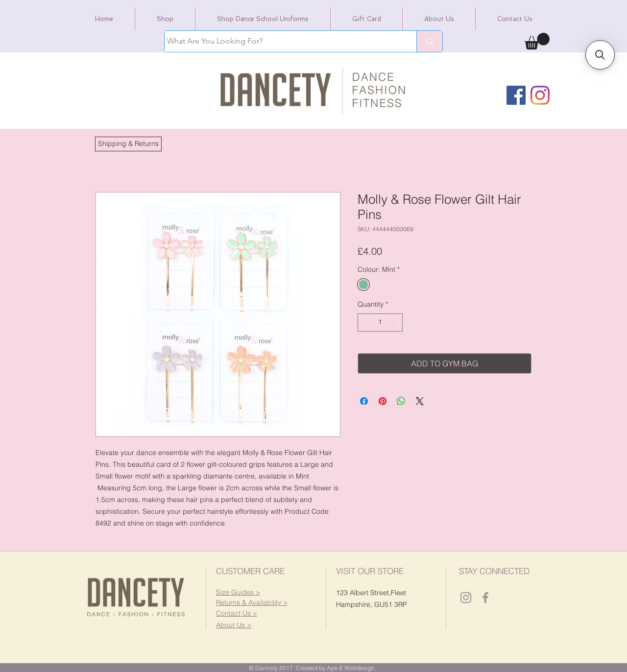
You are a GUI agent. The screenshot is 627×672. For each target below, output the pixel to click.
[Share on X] (420, 401)
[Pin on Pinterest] (383, 401)
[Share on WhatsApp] (401, 401)
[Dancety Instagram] (466, 598)
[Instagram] (540, 95)
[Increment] (395, 323)
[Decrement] (365, 323)
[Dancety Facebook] (485, 598)
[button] (128, 144)
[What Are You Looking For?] (281, 41)
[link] (537, 41)
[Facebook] (516, 95)
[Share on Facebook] (364, 401)
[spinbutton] (380, 323)
